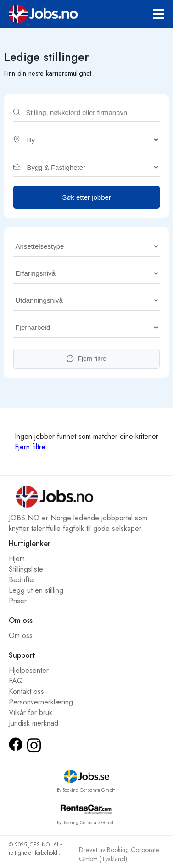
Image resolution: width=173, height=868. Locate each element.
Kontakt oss (26, 691)
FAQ (16, 681)
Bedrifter (22, 580)
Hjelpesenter (29, 670)
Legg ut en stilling (36, 590)
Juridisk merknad (33, 723)
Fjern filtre (86, 359)
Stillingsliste (26, 569)
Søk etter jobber (86, 197)
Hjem (17, 559)
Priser (18, 601)
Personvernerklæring (41, 702)
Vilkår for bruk (31, 712)
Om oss (21, 636)
